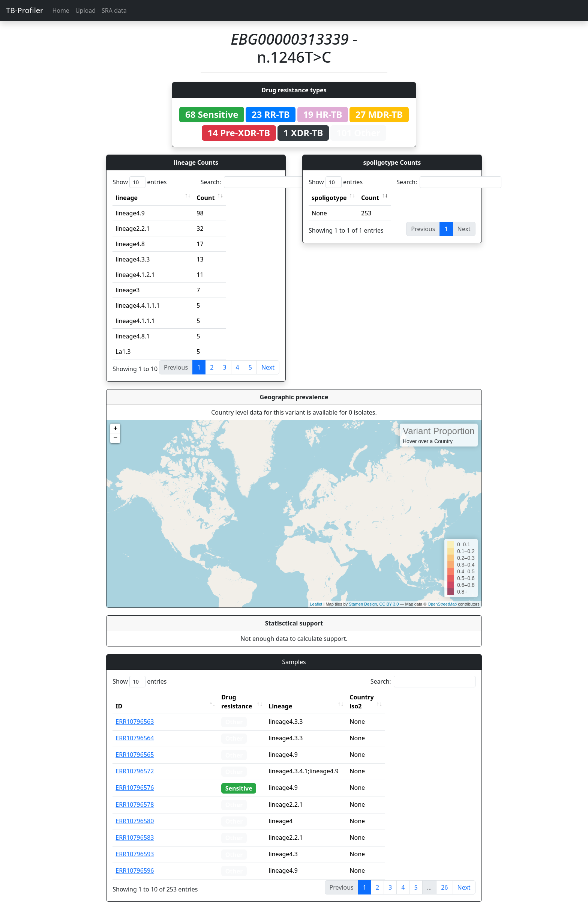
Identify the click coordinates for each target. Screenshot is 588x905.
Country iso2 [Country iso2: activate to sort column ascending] (382, 697)
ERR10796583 (135, 828)
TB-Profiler (25, 10)
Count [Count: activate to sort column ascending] (205, 198)
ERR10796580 (135, 812)
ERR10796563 (135, 713)
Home (61, 11)
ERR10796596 (135, 861)
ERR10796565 (135, 746)
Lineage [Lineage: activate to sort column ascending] (295, 697)
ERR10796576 (135, 779)
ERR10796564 (135, 729)
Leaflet (316, 604)
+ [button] (115, 428)
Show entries (139, 182)
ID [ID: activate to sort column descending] (119, 697)
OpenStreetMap (442, 604)
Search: (253, 182)
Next (268, 367)
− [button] (115, 438)
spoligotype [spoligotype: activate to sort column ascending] (329, 198)
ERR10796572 (135, 762)
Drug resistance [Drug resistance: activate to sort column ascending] (245, 697)
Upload (85, 11)
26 (444, 878)
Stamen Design (363, 604)
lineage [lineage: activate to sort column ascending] (127, 198)
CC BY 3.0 (389, 604)
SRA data (114, 11)
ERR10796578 (135, 795)
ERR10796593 (135, 845)
